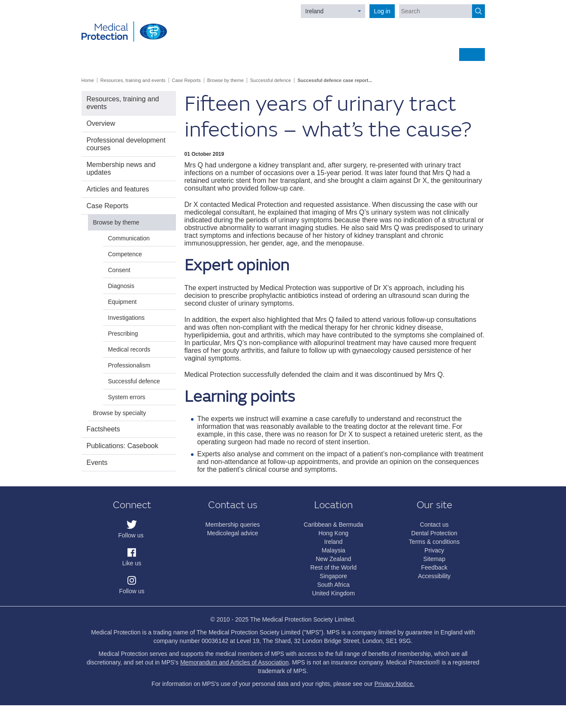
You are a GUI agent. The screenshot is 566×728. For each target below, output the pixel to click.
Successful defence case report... (335, 80)
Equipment (123, 302)
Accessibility (434, 576)
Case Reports (186, 80)
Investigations (127, 318)
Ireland (314, 11)
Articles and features (118, 189)
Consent (119, 270)
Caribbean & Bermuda (334, 525)
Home (88, 80)
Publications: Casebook (123, 446)
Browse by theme (225, 80)
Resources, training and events (133, 80)
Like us (132, 563)
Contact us (434, 525)
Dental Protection (434, 533)
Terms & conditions (434, 542)
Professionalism (129, 365)
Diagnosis (121, 286)
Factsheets (103, 429)
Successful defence (271, 80)
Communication (129, 238)
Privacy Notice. (395, 684)
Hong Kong (333, 533)
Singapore (333, 576)
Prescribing (123, 334)
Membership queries (233, 525)
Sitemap (434, 559)
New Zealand (334, 559)
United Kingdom (333, 593)
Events (97, 463)
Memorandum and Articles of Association (235, 662)
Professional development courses (126, 144)
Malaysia (333, 550)
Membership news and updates (121, 168)
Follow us (131, 535)
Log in (382, 11)
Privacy (434, 550)
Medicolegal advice (232, 533)
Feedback (434, 567)
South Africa (333, 585)
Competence (125, 254)
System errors (127, 397)
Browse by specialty (120, 413)
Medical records (129, 349)
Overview (101, 123)
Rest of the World (333, 567)
